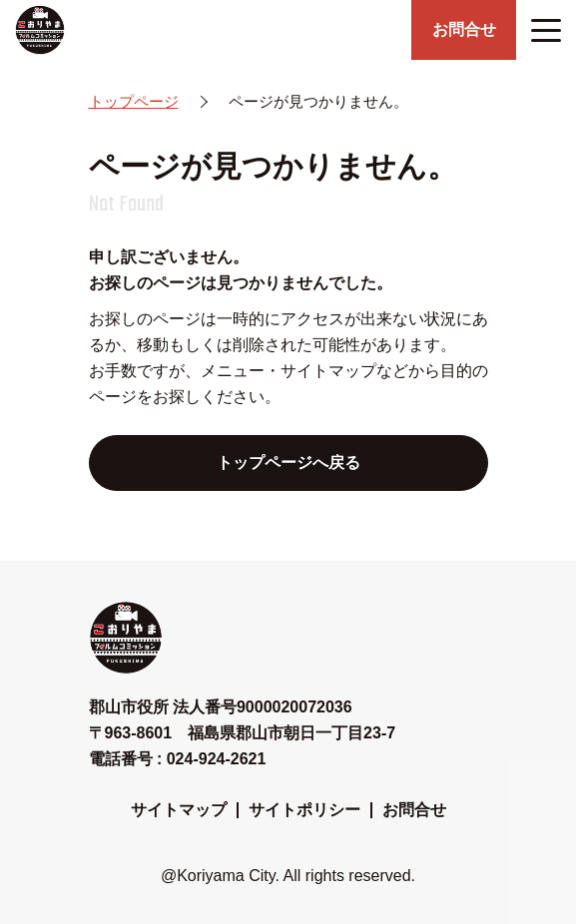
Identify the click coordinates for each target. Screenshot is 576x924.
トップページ (134, 101)
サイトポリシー (304, 810)
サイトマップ (179, 810)
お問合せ (414, 810)
